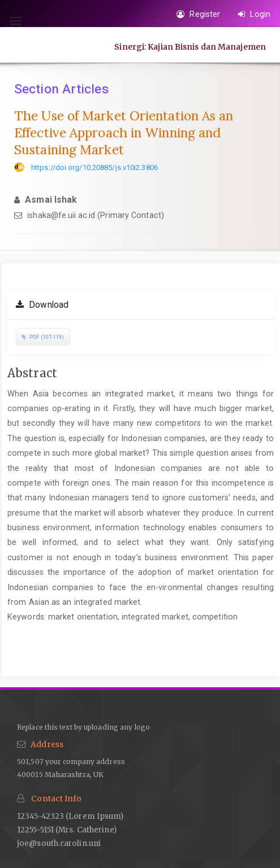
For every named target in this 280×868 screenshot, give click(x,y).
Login (254, 14)
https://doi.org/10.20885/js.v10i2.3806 (94, 167)
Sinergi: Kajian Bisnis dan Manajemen (190, 46)
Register (198, 14)
